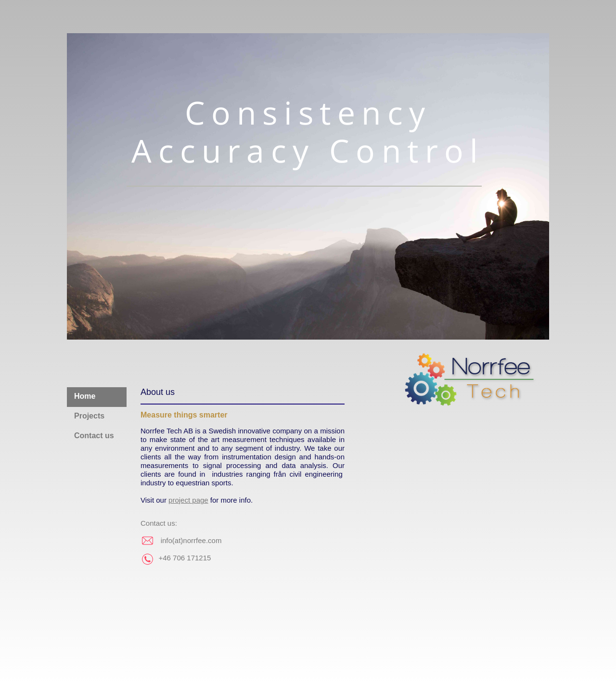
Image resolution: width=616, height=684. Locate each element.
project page (188, 500)
